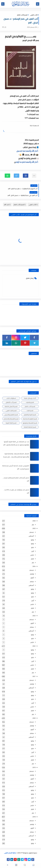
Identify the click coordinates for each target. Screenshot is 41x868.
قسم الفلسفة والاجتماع (11, 419)
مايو (33, 547)
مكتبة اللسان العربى (10, 853)
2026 (34, 521)
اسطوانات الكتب (11, 398)
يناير (33, 525)
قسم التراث (30, 411)
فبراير (32, 559)
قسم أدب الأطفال (11, 402)
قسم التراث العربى (11, 411)
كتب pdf (7, 205)
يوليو (32, 540)
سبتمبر (32, 581)
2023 (34, 616)
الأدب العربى (34, 15)
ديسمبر (32, 532)
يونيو (32, 544)
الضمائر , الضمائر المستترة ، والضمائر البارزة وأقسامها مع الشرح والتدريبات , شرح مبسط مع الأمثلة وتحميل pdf (16, 457)
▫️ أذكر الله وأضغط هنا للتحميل (28, 151)
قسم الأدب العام (22, 15)
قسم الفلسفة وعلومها (30, 423)
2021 (34, 676)
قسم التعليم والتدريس (11, 415)
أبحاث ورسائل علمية (30, 398)
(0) (4, 27)
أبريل (33, 551)
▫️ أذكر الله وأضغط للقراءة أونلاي (27, 162)
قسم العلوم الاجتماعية (30, 419)
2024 (34, 566)
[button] (26, 176)
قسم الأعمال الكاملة (11, 406)
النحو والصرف (30, 402)
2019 (34, 767)
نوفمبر (32, 574)
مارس (32, 555)
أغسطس (31, 536)
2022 (34, 646)
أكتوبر (32, 578)
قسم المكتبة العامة (30, 427)
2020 (34, 718)
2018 (34, 817)
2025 (34, 528)
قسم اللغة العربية (11, 423)
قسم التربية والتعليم (30, 415)
